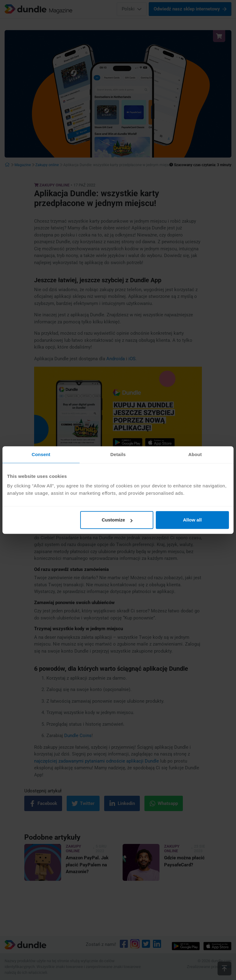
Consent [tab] (41, 454)
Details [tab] (118, 454)
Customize (117, 520)
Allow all (192, 520)
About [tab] (195, 454)
